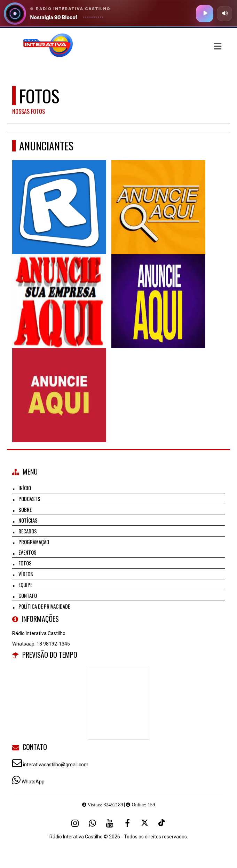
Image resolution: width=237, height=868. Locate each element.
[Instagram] (75, 823)
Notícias (28, 520)
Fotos (25, 563)
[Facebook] (127, 823)
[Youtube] (110, 823)
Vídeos (26, 574)
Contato (28, 595)
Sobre (25, 509)
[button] (218, 46)
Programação (34, 542)
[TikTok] (162, 823)
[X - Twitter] (145, 823)
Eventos (27, 552)
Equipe (25, 585)
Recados (28, 531)
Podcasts (29, 499)
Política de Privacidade (44, 606)
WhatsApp (33, 782)
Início (25, 488)
